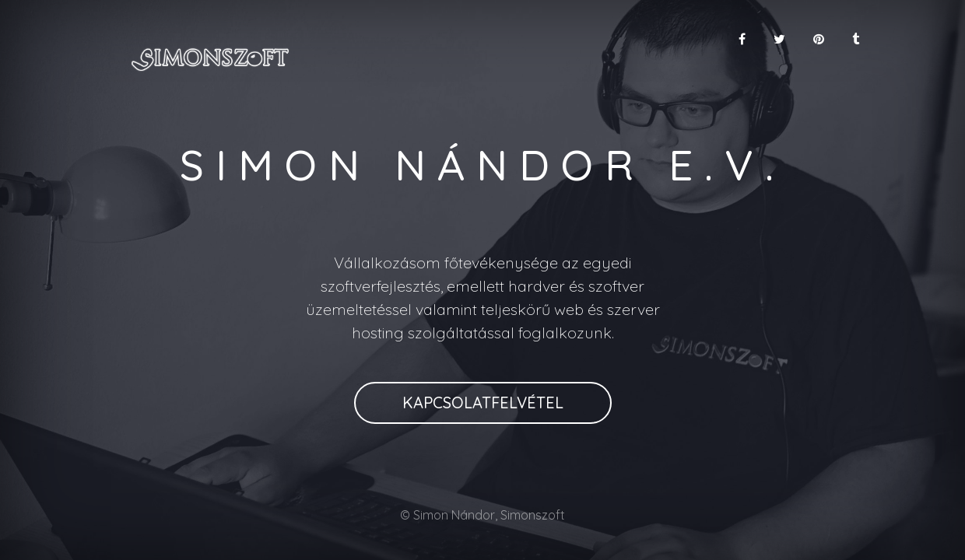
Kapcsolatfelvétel (483, 402)
